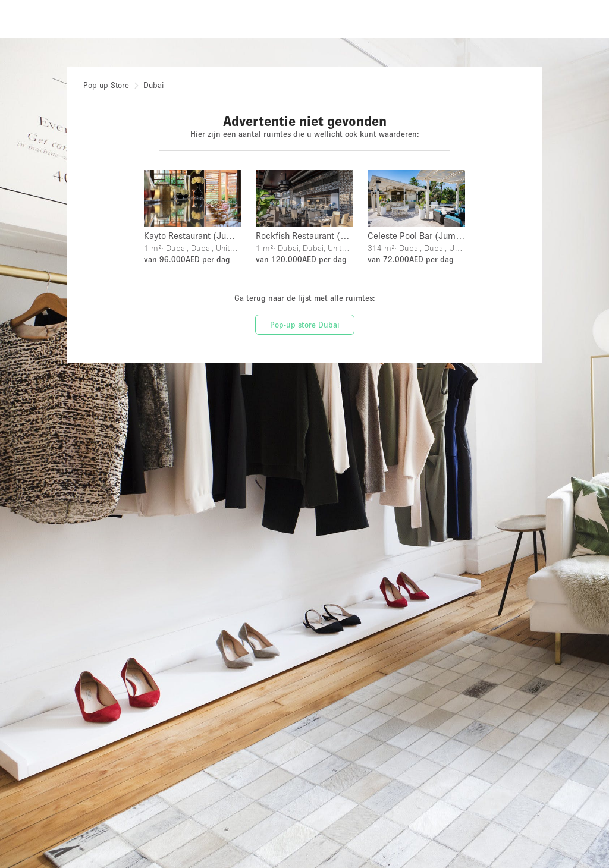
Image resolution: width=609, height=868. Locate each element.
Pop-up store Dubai (305, 325)
